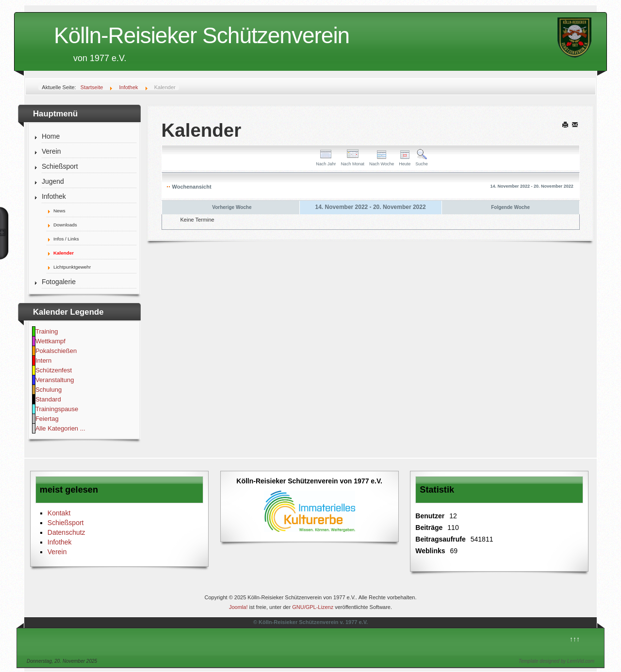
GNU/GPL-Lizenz (313, 607)
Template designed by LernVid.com (556, 661)
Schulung (49, 390)
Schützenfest (54, 370)
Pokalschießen (56, 351)
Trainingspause (57, 409)
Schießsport (60, 166)
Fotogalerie (59, 282)
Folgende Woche (510, 207)
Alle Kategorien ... (60, 428)
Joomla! (238, 607)
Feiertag (47, 419)
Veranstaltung (55, 380)
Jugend (53, 181)
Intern (43, 360)
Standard (48, 399)
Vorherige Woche (232, 207)
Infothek (54, 196)
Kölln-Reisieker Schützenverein (202, 35)
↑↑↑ (575, 639)
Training (47, 331)
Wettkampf (50, 341)
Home (51, 136)
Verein (51, 151)
